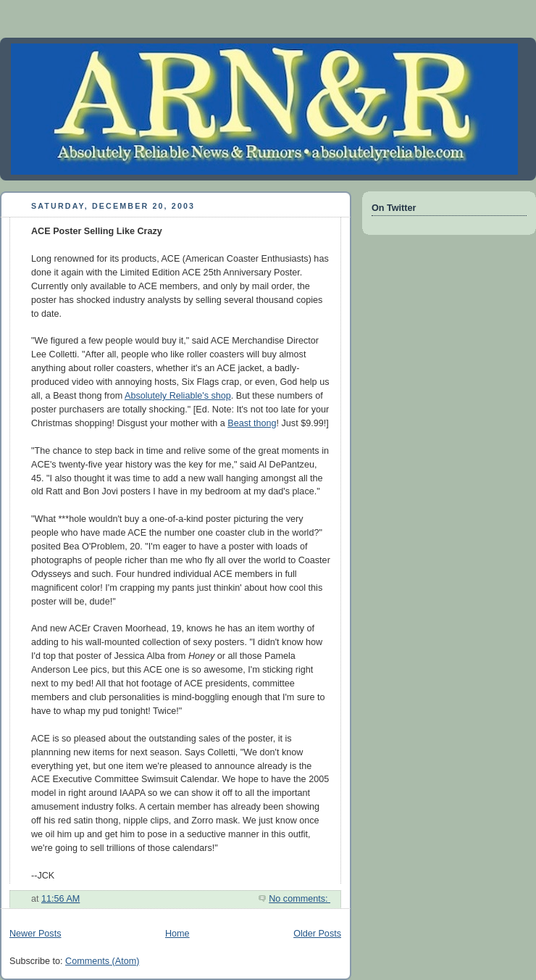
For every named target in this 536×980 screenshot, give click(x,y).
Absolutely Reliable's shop (178, 396)
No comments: (300, 899)
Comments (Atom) (102, 961)
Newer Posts (35, 934)
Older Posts (317, 934)
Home (177, 934)
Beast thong (252, 423)
